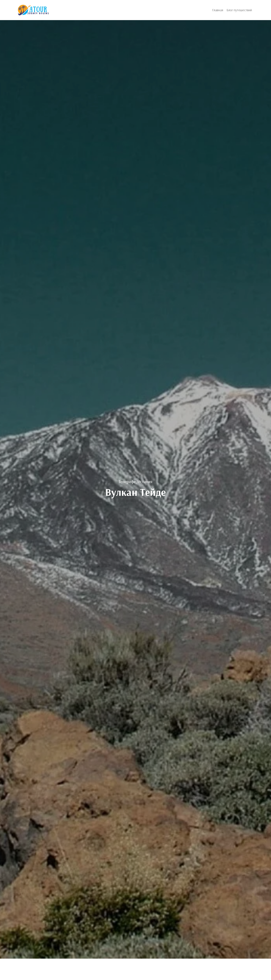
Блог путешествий (239, 10)
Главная (218, 10)
